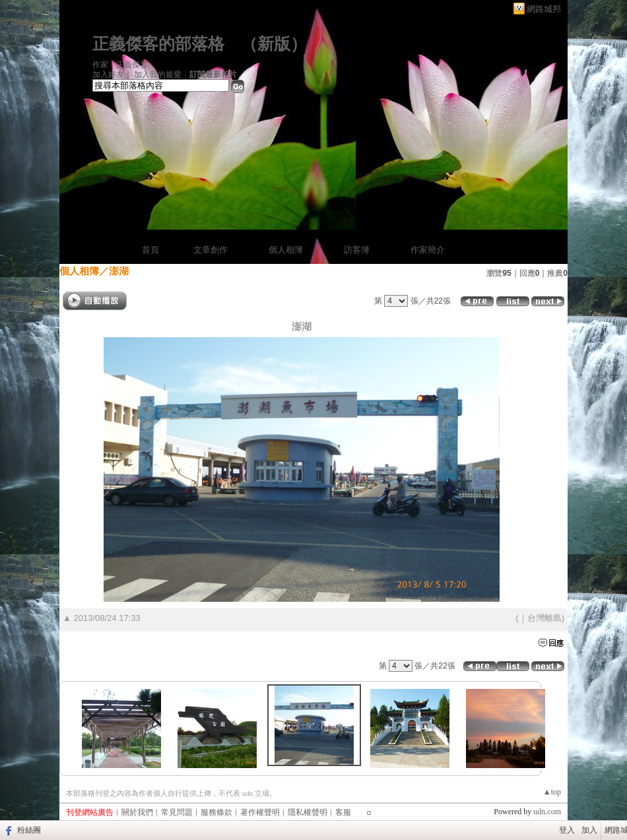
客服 (343, 812)
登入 (567, 830)
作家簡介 (428, 250)
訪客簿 (357, 250)
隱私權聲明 (308, 812)
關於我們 (137, 812)
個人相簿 (286, 250)
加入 (589, 830)
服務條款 (216, 812)
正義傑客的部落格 (158, 44)
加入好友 (108, 75)
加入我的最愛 (158, 75)
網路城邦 (544, 9)
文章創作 (211, 250)
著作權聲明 (260, 812)
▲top (552, 792)
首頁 (150, 250)
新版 (274, 44)
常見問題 (177, 812)
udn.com (547, 812)
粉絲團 (29, 830)
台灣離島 (544, 618)
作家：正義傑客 (120, 65)
